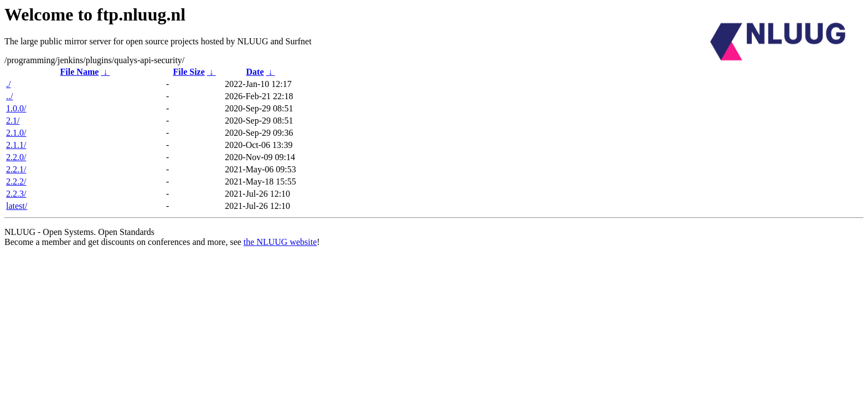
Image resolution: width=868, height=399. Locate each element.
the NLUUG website (280, 242)
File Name (80, 72)
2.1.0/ (16, 133)
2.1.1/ (16, 145)
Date (255, 72)
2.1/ (13, 121)
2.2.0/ (16, 157)
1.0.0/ (16, 108)
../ (9, 96)
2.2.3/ (16, 194)
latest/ (17, 206)
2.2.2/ (16, 181)
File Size (188, 72)
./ (8, 84)
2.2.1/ (16, 169)
